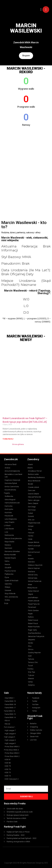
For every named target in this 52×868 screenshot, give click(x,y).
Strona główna (18, 444)
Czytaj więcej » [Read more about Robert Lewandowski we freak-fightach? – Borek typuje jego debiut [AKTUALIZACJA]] (8, 439)
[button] (41, 10)
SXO (46, 863)
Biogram (26, 56)
